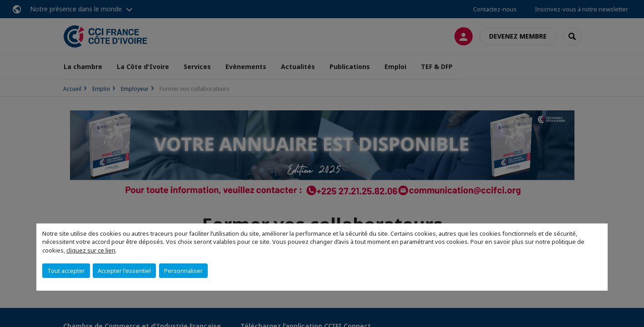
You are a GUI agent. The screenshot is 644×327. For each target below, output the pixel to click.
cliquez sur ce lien (91, 250)
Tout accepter (66, 271)
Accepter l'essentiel (124, 271)
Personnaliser (183, 271)
